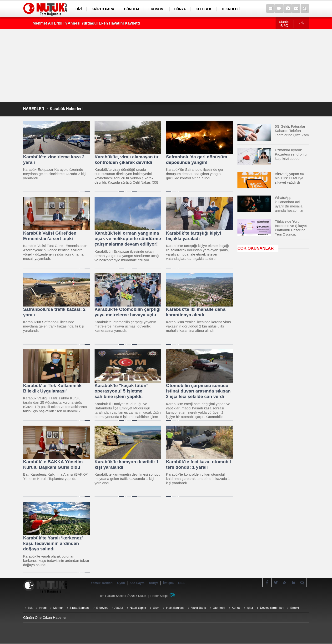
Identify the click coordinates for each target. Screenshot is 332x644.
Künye (154, 583)
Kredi (43, 608)
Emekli (295, 608)
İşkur (250, 608)
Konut (236, 608)
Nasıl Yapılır (138, 608)
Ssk (30, 608)
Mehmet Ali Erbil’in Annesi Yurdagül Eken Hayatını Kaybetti (86, 23)
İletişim (168, 583)
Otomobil (219, 608)
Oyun (121, 583)
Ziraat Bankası (80, 608)
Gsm (156, 608)
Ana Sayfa (137, 583)
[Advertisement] (166, 65)
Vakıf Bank (199, 608)
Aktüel (119, 608)
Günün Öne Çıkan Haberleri (45, 617)
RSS (181, 583)
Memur (58, 608)
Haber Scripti (159, 596)
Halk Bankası (175, 608)
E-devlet (102, 608)
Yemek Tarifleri (102, 583)
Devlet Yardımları (272, 608)
